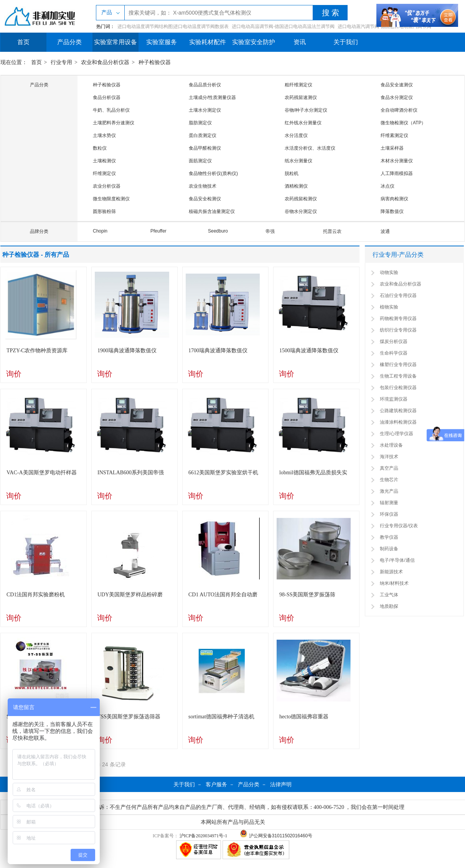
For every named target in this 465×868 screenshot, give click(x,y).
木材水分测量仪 (397, 161)
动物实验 (389, 272)
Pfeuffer (158, 231)
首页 (23, 42)
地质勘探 (389, 606)
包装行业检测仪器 (398, 388)
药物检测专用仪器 (398, 318)
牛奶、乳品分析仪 (111, 110)
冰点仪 (387, 186)
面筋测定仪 (200, 161)
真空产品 (389, 468)
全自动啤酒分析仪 (399, 110)
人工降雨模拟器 (397, 173)
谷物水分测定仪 (301, 211)
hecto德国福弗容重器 (304, 717)
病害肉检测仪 (394, 199)
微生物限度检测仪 (111, 199)
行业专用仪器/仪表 (399, 526)
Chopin (100, 231)
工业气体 (389, 595)
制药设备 (389, 549)
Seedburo (218, 231)
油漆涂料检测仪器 (398, 422)
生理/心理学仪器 (397, 434)
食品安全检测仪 (205, 199)
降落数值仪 (392, 211)
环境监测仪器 (394, 399)
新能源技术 (391, 572)
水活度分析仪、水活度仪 (310, 148)
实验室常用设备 (115, 42)
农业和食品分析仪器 (105, 62)
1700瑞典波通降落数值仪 (218, 351)
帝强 (270, 231)
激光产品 (389, 491)
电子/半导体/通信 (397, 560)
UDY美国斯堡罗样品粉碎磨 (130, 595)
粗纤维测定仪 (298, 85)
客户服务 (216, 784)
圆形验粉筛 (104, 211)
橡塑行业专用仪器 (398, 365)
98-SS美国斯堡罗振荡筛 (307, 595)
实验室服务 (162, 42)
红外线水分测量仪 (303, 123)
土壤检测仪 (104, 161)
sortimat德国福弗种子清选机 (221, 717)
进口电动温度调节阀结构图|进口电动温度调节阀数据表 (173, 26)
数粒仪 (100, 148)
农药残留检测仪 (301, 199)
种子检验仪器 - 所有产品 (36, 255)
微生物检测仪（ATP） (403, 123)
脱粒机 (292, 173)
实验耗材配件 (208, 42)
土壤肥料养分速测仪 (114, 123)
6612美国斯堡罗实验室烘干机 (223, 473)
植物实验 (389, 307)
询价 (14, 374)
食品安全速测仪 (397, 85)
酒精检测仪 (296, 186)
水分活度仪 (296, 135)
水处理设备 (391, 445)
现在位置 (11, 62)
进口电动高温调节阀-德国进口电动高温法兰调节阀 (283, 26)
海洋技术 (389, 457)
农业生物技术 (203, 186)
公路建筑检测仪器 (398, 411)
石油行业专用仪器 (398, 295)
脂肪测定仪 (200, 123)
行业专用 (61, 62)
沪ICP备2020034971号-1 (204, 836)
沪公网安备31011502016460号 (276, 836)
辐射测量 (389, 503)
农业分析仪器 (107, 186)
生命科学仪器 (394, 353)
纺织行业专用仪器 (398, 330)
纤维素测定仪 (394, 135)
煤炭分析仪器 (394, 342)
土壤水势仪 (104, 135)
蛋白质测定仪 (203, 135)
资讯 (300, 42)
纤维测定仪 (104, 173)
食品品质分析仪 (205, 85)
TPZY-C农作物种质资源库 (37, 351)
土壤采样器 (392, 148)
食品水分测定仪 (397, 97)
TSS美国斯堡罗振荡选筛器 (129, 717)
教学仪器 (389, 537)
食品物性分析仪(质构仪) (213, 173)
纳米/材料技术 (394, 583)
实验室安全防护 (254, 42)
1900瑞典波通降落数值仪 (127, 351)
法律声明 (281, 784)
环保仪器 (389, 514)
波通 (385, 231)
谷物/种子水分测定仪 (306, 110)
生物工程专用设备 (398, 376)
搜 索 (331, 13)
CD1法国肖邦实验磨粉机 (36, 595)
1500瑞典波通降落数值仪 (309, 351)
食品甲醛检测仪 (205, 148)
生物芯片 (389, 480)
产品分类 (69, 42)
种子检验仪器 (155, 62)
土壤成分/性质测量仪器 (212, 97)
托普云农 (332, 231)
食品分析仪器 (107, 97)
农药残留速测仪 (301, 97)
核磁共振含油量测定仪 (212, 211)
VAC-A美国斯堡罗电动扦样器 (42, 473)
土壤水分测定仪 (205, 110)
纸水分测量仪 (298, 161)
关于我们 (346, 42)
